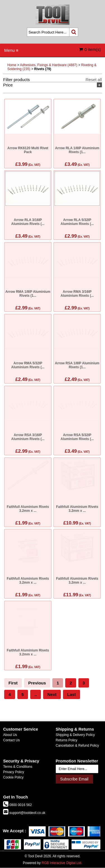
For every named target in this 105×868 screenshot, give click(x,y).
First (13, 683)
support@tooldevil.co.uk (27, 813)
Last (72, 694)
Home (12, 65)
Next (52, 694)
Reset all (94, 80)
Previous (37, 683)
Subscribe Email (74, 779)
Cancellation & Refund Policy (77, 746)
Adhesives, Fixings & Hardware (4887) (49, 65)
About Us (10, 735)
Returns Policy (66, 740)
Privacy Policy (14, 772)
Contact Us (11, 740)
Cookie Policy (13, 777)
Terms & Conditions (18, 767)
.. (36, 694)
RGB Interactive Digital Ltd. (62, 863)
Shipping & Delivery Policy (75, 735)
